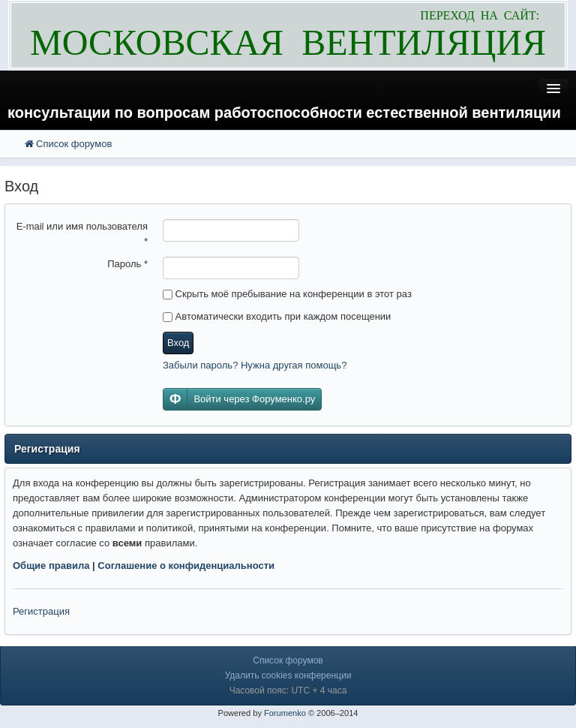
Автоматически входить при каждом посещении (277, 316)
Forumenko (285, 713)
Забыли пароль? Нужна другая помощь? (255, 365)
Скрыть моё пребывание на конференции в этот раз (287, 294)
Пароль (127, 264)
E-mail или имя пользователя (82, 234)
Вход (178, 343)
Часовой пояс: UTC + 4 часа (288, 690)
